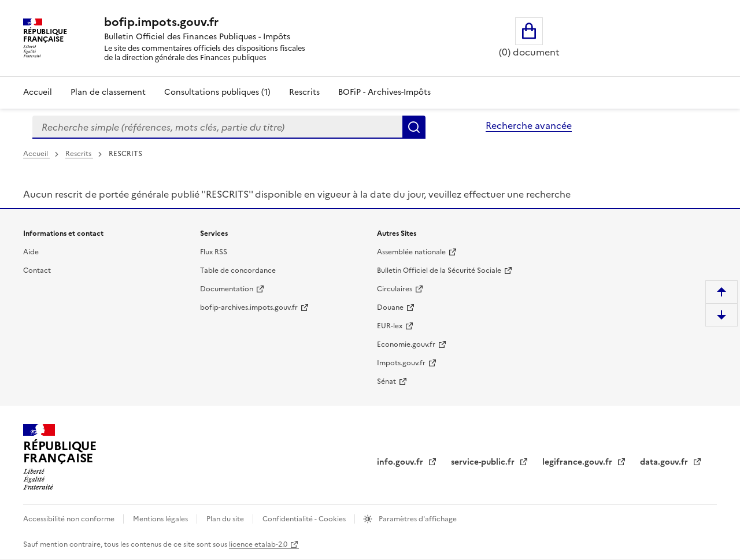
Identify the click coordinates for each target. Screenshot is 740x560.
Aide (31, 252)
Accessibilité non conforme (70, 519)
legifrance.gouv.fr (578, 462)
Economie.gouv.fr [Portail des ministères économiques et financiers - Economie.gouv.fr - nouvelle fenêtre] (406, 344)
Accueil (38, 92)
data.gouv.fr (665, 462)
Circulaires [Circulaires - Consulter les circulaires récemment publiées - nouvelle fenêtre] (395, 289)
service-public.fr (484, 462)
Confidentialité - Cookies (305, 519)
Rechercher (414, 127)
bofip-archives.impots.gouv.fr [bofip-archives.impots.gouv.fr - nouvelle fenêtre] (249, 307)
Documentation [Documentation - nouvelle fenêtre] (227, 289)
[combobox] (217, 127)
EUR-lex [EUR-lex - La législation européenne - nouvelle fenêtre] (390, 326)
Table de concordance (238, 270)
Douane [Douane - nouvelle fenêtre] (390, 307)
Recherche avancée (529, 125)
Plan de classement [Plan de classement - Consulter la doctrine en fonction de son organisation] (108, 92)
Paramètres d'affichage (417, 519)
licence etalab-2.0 (258, 544)
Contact (37, 270)
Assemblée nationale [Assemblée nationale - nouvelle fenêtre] (411, 252)
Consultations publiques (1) (217, 92)
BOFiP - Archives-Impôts (384, 92)
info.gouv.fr (401, 462)
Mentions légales (161, 519)
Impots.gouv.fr (401, 363)
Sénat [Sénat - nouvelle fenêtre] (386, 381)
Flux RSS (214, 252)
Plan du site (226, 519)
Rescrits (304, 92)
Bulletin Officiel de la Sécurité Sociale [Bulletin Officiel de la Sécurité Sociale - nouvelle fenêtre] (439, 270)
